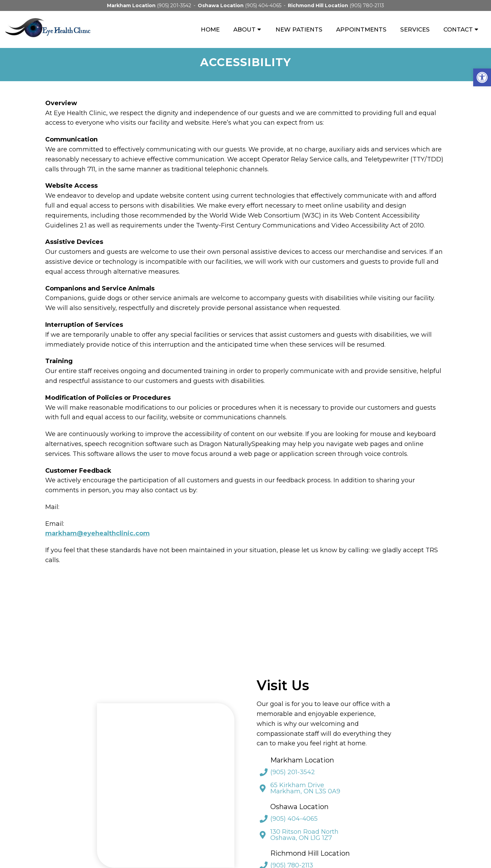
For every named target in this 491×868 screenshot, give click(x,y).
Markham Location (132, 5)
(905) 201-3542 (174, 5)
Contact (458, 29)
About (244, 29)
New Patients (299, 29)
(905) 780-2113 (367, 5)
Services (415, 29)
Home (210, 29)
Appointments (361, 29)
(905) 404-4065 (263, 5)
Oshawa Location (221, 5)
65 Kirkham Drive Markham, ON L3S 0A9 (305, 788)
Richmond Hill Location (319, 5)
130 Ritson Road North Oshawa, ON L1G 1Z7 (304, 835)
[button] (482, 77)
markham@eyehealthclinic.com (97, 533)
